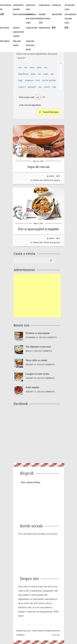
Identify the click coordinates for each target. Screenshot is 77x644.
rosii (38, 80)
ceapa (46, 74)
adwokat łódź (57, 14)
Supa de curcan (38, 167)
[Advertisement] (40, 296)
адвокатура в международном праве (32, 18)
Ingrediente (23, 74)
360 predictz (5, 41)
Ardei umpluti (32, 387)
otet (40, 87)
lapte (20, 80)
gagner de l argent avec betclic (30, 45)
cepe (54, 87)
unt (39, 74)
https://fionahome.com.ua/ (23, 14)
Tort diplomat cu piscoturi (38, 347)
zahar (39, 67)
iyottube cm (56, 5)
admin (52, 176)
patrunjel (32, 87)
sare (20, 67)
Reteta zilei (38, 180)
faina (32, 67)
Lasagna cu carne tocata (37, 374)
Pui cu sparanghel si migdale (38, 229)
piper (33, 74)
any (38, 97)
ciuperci (22, 87)
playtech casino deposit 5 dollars (18, 31)
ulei (26, 67)
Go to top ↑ (56, 635)
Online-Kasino (44, 27)
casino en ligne (32, 27)
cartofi (47, 87)
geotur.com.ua (44, 5)
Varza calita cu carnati (36, 360)
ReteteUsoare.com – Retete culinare (30, 631)
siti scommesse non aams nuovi (70, 18)
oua (45, 67)
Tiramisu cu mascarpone (37, 333)
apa (52, 74)
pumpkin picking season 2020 (44, 18)
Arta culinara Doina (30, 482)
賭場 (54, 27)
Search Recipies (51, 112)
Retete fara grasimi (52, 180)
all (44, 97)
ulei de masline (49, 80)
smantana (29, 80)
